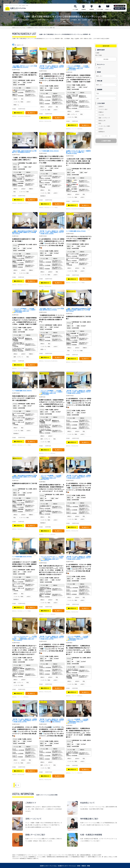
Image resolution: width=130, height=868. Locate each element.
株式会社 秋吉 (48, 121)
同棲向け (101, 112)
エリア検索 (75, 9)
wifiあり (101, 129)
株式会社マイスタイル (23, 203)
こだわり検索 (100, 9)
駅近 (100, 123)
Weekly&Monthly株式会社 (24, 116)
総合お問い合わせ (120, 9)
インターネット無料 (104, 126)
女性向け (101, 107)
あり (100, 68)
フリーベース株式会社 (77, 129)
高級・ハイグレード (104, 118)
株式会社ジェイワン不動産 (51, 207)
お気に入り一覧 (120, 6)
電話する (32, 113)
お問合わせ (19, 113)
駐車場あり (102, 132)
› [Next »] (29, 785)
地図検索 (92, 9)
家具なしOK (102, 120)
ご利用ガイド (108, 9)
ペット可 (101, 115)
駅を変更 (106, 59)
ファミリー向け (103, 109)
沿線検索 (83, 9)
